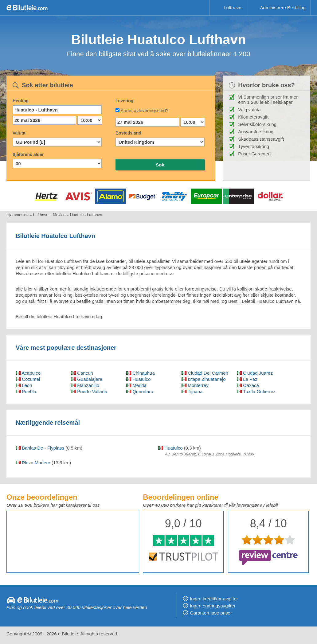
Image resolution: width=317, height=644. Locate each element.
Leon (24, 385)
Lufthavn (233, 8)
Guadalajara (87, 379)
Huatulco (138, 379)
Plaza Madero (33, 463)
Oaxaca (248, 385)
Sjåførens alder (28, 154)
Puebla (26, 391)
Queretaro (140, 391)
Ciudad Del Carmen (205, 373)
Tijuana (192, 391)
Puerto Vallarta (89, 391)
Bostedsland (128, 133)
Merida (136, 385)
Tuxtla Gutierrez (256, 391)
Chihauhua (141, 373)
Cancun (82, 373)
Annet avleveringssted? (144, 110)
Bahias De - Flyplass (40, 448)
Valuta (19, 133)
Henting (21, 101)
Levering (124, 101)
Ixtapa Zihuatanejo (204, 379)
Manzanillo (85, 385)
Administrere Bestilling (283, 8)
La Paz (247, 379)
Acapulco (28, 373)
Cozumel (28, 379)
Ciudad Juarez (255, 373)
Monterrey (195, 385)
